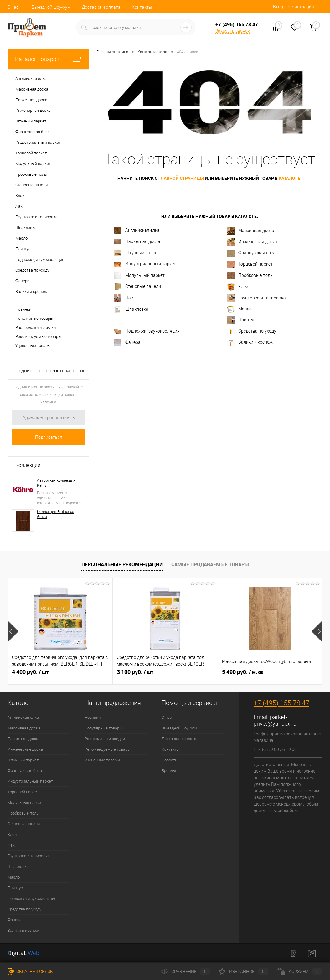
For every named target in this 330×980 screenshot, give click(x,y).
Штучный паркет (137, 253)
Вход (278, 7)
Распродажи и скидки (36, 327)
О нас (13, 7)
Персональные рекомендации (122, 564)
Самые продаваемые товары (210, 564)
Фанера (127, 343)
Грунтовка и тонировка (256, 298)
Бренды (169, 771)
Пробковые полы (250, 276)
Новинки (23, 309)
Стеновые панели (137, 287)
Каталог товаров (48, 59)
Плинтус (241, 320)
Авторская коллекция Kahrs (56, 483)
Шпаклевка (131, 309)
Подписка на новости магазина (52, 371)
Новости (169, 760)
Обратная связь (30, 972)
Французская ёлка (251, 253)
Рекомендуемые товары (38, 337)
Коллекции (28, 465)
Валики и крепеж (250, 343)
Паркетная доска (137, 242)
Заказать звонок (233, 31)
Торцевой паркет (250, 264)
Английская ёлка (137, 231)
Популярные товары (34, 318)
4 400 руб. (30, 672)
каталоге (289, 178)
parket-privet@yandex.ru (275, 720)
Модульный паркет (139, 276)
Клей (238, 287)
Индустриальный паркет (145, 264)
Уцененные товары (33, 346)
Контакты (142, 7)
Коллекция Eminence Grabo (55, 514)
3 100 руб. (135, 672)
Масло (239, 309)
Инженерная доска (252, 242)
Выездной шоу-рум (51, 7)
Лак (124, 298)
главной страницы (181, 178)
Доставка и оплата (101, 7)
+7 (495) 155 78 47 (281, 703)
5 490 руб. (242, 672)
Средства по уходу (252, 331)
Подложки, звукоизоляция (147, 331)
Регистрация (301, 7)
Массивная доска (251, 231)
